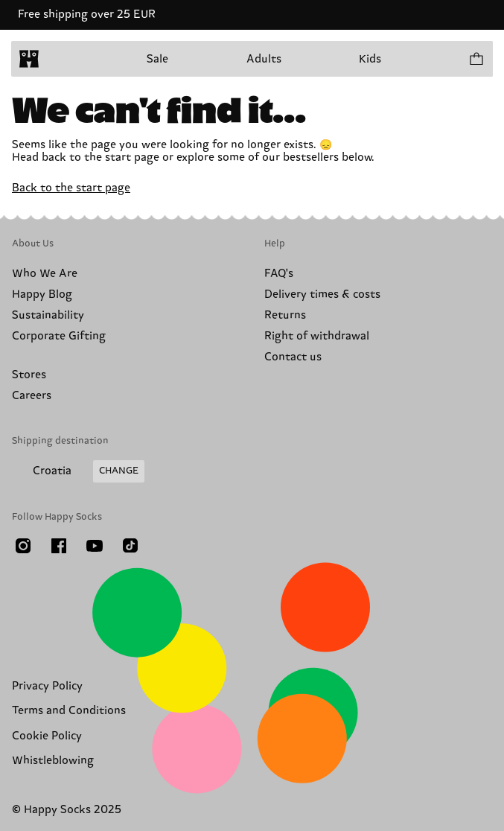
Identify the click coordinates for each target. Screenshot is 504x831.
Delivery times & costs (322, 294)
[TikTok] (130, 546)
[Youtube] (95, 546)
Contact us (293, 357)
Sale (157, 59)
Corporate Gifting (59, 336)
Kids (370, 59)
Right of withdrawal (317, 336)
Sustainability (48, 315)
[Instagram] (23, 546)
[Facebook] (59, 546)
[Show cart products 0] (476, 59)
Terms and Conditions (69, 711)
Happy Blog (42, 294)
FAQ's (279, 274)
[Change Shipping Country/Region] (78, 471)
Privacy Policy (47, 686)
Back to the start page (71, 188)
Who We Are (45, 274)
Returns (285, 315)
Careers (32, 396)
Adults (264, 59)
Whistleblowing (53, 761)
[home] (29, 59)
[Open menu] (58, 59)
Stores (29, 375)
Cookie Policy (47, 736)
